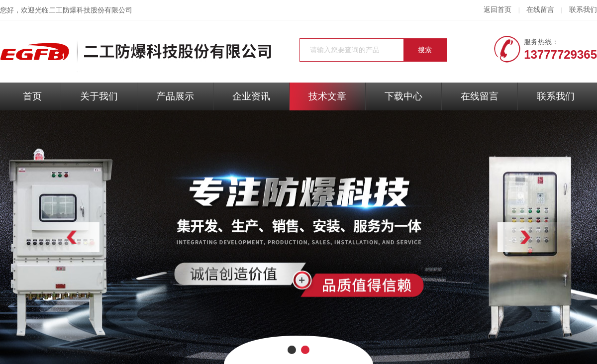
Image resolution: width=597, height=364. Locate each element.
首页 (32, 96)
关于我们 (99, 96)
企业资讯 (251, 96)
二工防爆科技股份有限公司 (91, 10)
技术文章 (327, 96)
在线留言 (540, 10)
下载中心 (403, 96)
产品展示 (175, 96)
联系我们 (583, 10)
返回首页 (497, 10)
